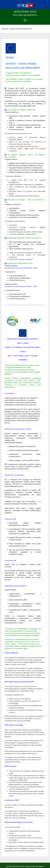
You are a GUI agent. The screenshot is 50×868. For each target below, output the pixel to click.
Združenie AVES (25, 12)
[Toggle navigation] (25, 20)
